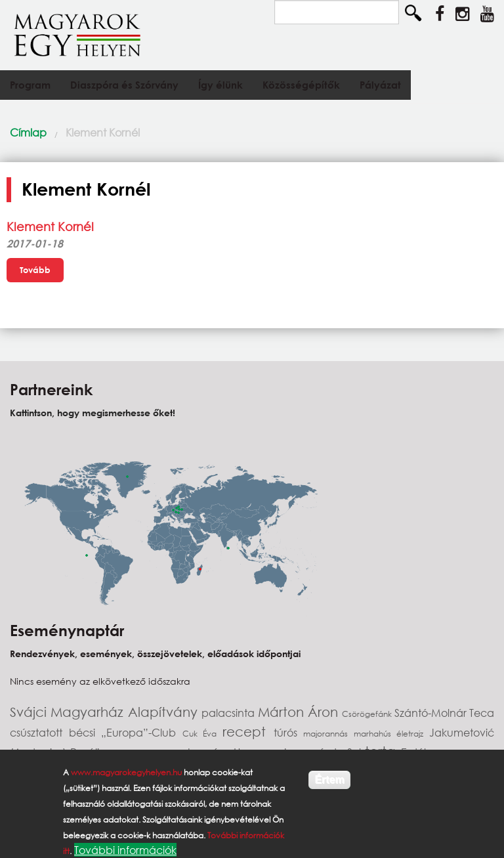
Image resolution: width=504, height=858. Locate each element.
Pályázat (380, 85)
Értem (329, 780)
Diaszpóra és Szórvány (124, 85)
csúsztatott (39, 732)
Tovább (35, 270)
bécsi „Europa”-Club (126, 732)
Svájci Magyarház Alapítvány (106, 712)
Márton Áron (300, 712)
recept (248, 732)
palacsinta (229, 713)
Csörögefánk (368, 714)
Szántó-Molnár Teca (444, 713)
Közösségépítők (301, 85)
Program (30, 85)
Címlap (28, 132)
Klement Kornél (103, 132)
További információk (125, 850)
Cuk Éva (202, 734)
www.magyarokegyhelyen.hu (126, 772)
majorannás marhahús (350, 734)
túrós (289, 732)
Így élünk (220, 85)
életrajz (413, 734)
